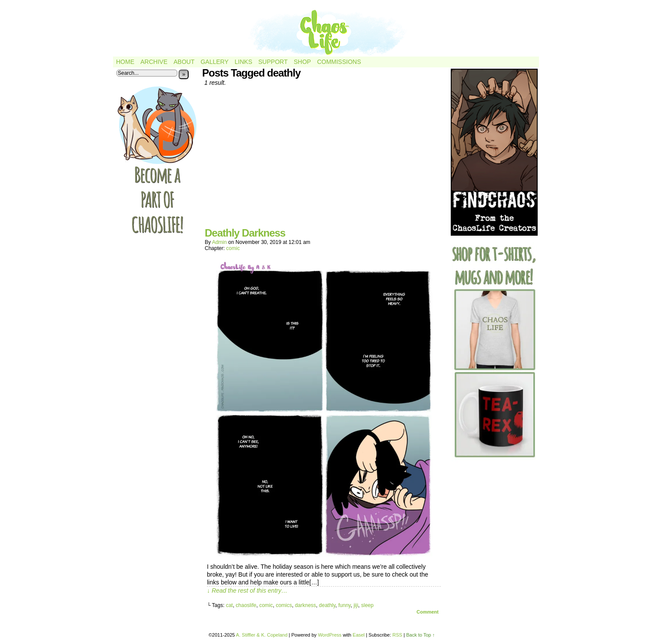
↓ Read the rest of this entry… (247, 591)
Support (273, 62)
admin (220, 242)
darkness (305, 605)
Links (243, 62)
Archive (154, 62)
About (184, 62)
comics (284, 605)
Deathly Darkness (245, 233)
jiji (356, 605)
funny (344, 605)
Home (125, 62)
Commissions (339, 62)
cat (230, 605)
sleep (368, 605)
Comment (427, 612)
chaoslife (246, 605)
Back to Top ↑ (420, 635)
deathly (327, 605)
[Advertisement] (324, 160)
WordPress (329, 635)
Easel (359, 635)
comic (233, 248)
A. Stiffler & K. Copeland (262, 635)
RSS (398, 635)
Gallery (214, 62)
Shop (303, 62)
